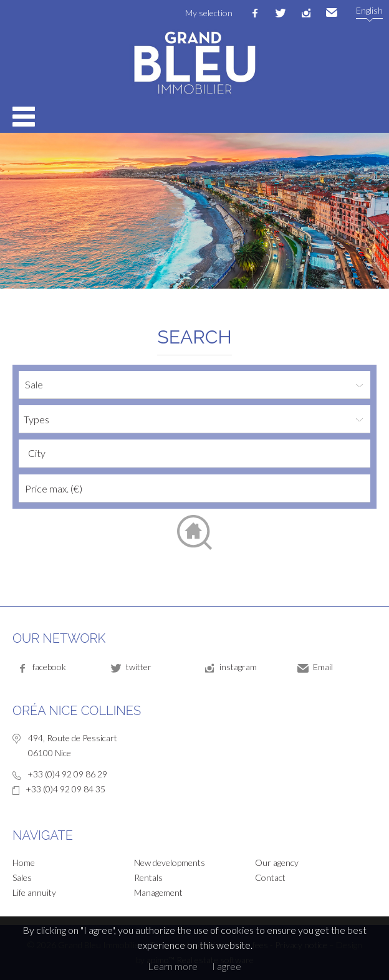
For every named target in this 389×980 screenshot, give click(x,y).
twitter (281, 13)
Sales (22, 877)
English (369, 10)
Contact (270, 877)
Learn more (173, 966)
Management (158, 892)
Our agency (277, 862)
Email (332, 13)
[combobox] (194, 454)
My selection (209, 13)
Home (24, 862)
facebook (255, 13)
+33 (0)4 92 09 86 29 (67, 774)
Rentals (148, 877)
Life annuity (34, 892)
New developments (170, 862)
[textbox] (198, 453)
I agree (227, 966)
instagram (306, 13)
